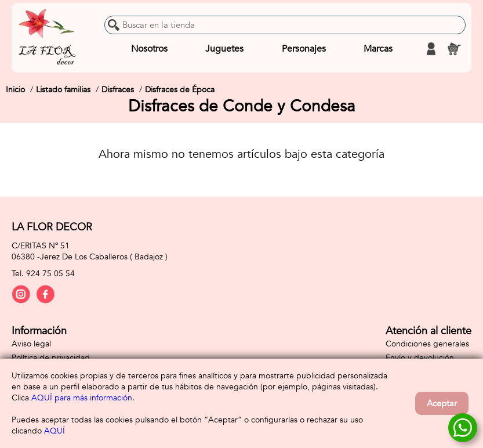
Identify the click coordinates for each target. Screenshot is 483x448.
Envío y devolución (420, 358)
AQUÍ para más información (82, 398)
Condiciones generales (427, 344)
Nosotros (149, 49)
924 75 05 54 (50, 274)
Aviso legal (31, 344)
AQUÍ (55, 431)
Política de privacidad (51, 358)
